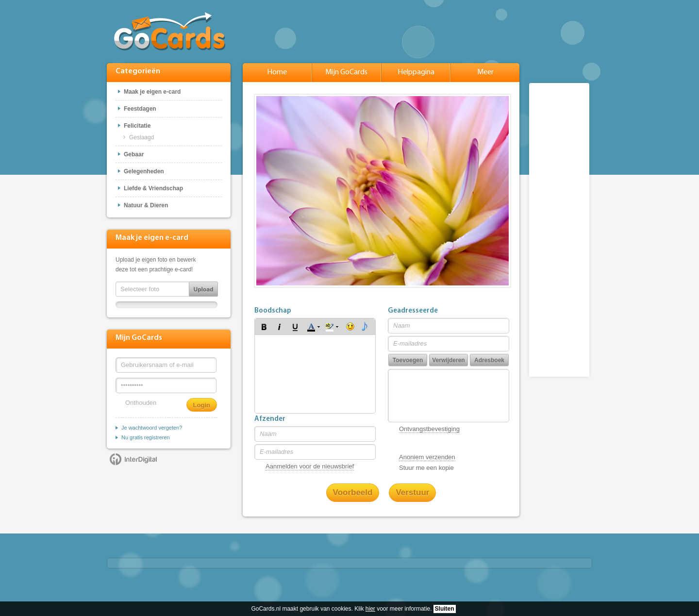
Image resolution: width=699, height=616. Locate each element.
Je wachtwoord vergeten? (152, 428)
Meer (485, 72)
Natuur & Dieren (146, 205)
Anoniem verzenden (427, 457)
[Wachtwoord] (166, 385)
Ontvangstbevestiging (429, 429)
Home (277, 72)
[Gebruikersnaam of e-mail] (166, 365)
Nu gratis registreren (146, 437)
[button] (264, 327)
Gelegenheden (144, 171)
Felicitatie (137, 126)
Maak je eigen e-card (152, 92)
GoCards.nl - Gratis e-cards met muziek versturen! (170, 31)
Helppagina (416, 72)
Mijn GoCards (346, 72)
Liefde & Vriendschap (153, 188)
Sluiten (445, 609)
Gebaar (134, 154)
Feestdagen (140, 109)
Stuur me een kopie (426, 468)
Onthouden (141, 403)
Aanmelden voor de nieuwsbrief (310, 466)
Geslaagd (141, 137)
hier (370, 609)
